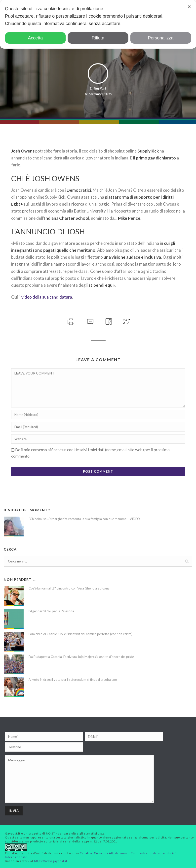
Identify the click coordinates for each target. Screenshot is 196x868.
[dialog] (98, 24)
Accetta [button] (35, 38)
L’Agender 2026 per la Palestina (51, 611)
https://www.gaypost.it (51, 861)
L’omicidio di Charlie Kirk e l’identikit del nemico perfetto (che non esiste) (80, 634)
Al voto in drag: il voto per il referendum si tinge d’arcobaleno (73, 680)
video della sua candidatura (47, 297)
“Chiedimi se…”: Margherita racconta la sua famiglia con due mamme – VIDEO (84, 519)
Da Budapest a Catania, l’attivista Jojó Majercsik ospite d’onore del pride (81, 657)
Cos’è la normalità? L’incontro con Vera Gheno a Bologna (69, 588)
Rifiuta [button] (98, 38)
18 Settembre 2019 (98, 94)
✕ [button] (189, 7)
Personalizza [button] (161, 38)
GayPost (100, 88)
